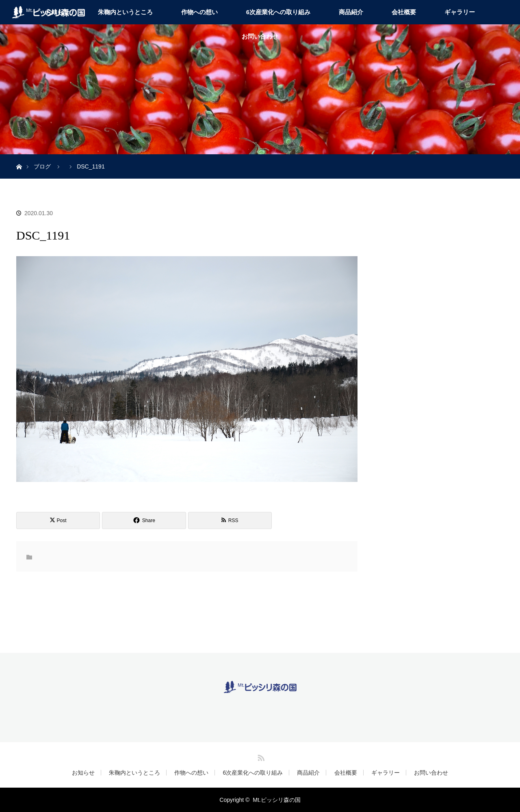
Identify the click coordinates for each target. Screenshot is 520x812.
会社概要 (404, 12)
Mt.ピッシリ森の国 (276, 800)
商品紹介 (351, 12)
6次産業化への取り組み (278, 12)
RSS (260, 756)
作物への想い (199, 12)
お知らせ (83, 773)
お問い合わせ (260, 36)
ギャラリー (460, 12)
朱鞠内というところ (125, 12)
